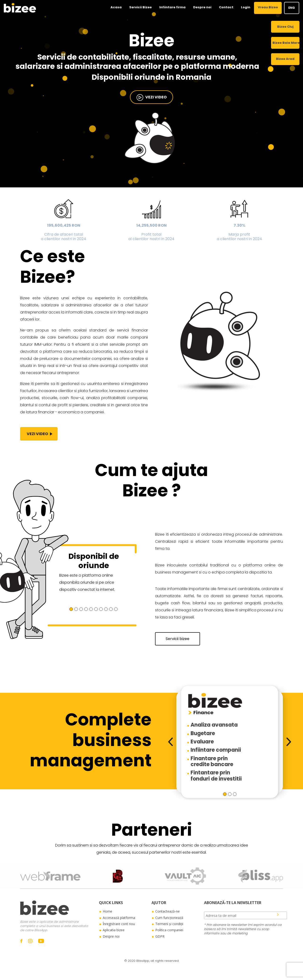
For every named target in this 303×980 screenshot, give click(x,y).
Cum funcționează (169, 918)
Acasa (116, 7)
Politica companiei (169, 930)
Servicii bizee (178, 639)
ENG (292, 8)
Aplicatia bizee (114, 930)
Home (107, 911)
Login (246, 7)
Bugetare (203, 733)
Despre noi (202, 7)
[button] (71, 609)
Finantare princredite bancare (212, 761)
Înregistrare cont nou (119, 924)
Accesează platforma (119, 918)
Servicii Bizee (140, 7)
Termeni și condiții (169, 924)
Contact (226, 7)
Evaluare (202, 742)
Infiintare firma (172, 7)
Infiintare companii (216, 750)
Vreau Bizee (268, 7)
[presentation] (170, 742)
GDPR (160, 936)
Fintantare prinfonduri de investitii (216, 776)
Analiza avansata (214, 725)
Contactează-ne (167, 911)
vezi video (151, 97)
